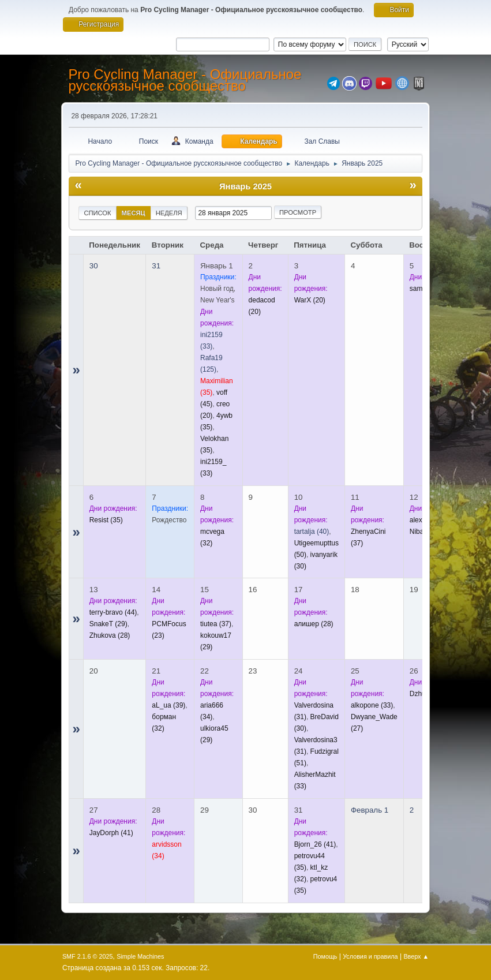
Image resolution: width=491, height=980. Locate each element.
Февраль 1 (370, 810)
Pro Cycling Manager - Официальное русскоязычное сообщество (185, 80)
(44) (113, 612)
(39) (168, 705)
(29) (108, 624)
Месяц (134, 213)
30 (94, 266)
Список (97, 213)
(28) (110, 635)
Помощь (325, 956)
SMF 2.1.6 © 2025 (88, 956)
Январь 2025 (246, 186)
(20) (310, 300)
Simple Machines (140, 956)
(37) (216, 624)
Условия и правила (370, 956)
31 (156, 266)
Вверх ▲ (416, 956)
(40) (312, 532)
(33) (372, 705)
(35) (106, 520)
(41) (111, 833)
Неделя (169, 213)
